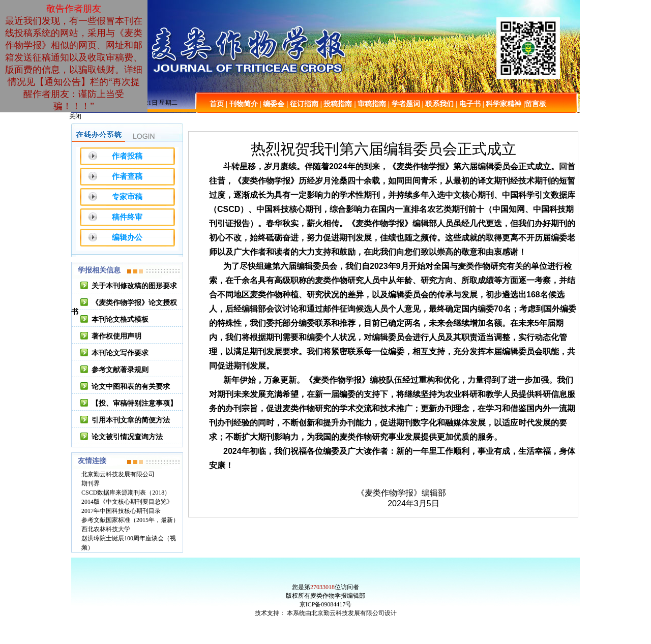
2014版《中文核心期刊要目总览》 (127, 502)
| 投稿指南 (336, 104)
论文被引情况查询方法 (127, 437)
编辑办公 (127, 237)
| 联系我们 (438, 104)
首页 (217, 104)
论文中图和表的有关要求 (131, 387)
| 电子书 (468, 104)
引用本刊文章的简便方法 (131, 420)
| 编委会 (272, 104)
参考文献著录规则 (120, 370)
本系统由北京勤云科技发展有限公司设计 (342, 613)
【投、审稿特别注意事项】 (134, 403)
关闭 (75, 116)
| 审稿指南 (370, 104)
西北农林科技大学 (106, 529)
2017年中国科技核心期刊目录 (121, 511)
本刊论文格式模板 (120, 319)
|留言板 (535, 104)
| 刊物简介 (242, 104)
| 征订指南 (302, 104)
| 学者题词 (404, 104)
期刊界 (91, 483)
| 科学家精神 (502, 104)
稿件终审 (127, 217)
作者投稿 (127, 156)
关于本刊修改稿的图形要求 (134, 286)
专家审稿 (127, 197)
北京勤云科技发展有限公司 (118, 474)
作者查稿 (127, 176)
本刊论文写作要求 (120, 353)
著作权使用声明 (116, 336)
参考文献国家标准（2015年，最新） (130, 520)
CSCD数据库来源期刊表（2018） (126, 493)
